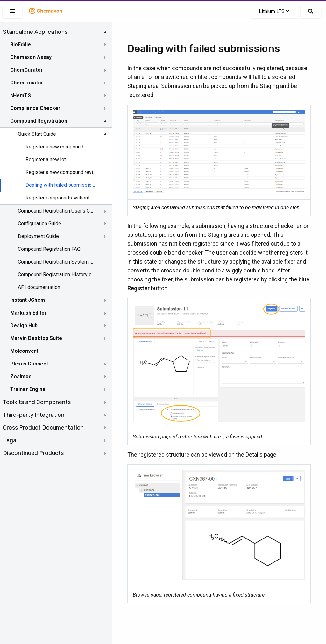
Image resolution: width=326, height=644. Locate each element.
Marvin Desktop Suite (36, 338)
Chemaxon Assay (31, 57)
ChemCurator (27, 70)
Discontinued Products (33, 453)
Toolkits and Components (37, 402)
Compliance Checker (35, 108)
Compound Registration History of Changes (56, 275)
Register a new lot (46, 159)
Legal (10, 440)
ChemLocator (27, 83)
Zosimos (21, 376)
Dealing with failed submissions (61, 185)
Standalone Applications (35, 32)
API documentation (39, 287)
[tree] (56, 242)
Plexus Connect (29, 364)
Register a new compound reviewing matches (61, 172)
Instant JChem (28, 300)
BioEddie (21, 44)
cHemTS (21, 95)
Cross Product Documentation (43, 428)
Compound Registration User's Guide (56, 211)
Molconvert (24, 351)
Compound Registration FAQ (49, 249)
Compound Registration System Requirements (56, 262)
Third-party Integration (34, 415)
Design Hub (24, 326)
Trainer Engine (28, 389)
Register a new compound (54, 147)
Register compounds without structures (61, 198)
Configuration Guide (39, 224)
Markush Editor (28, 313)
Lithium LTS (274, 11)
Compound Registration (39, 121)
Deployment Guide (38, 236)
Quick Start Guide (37, 134)
